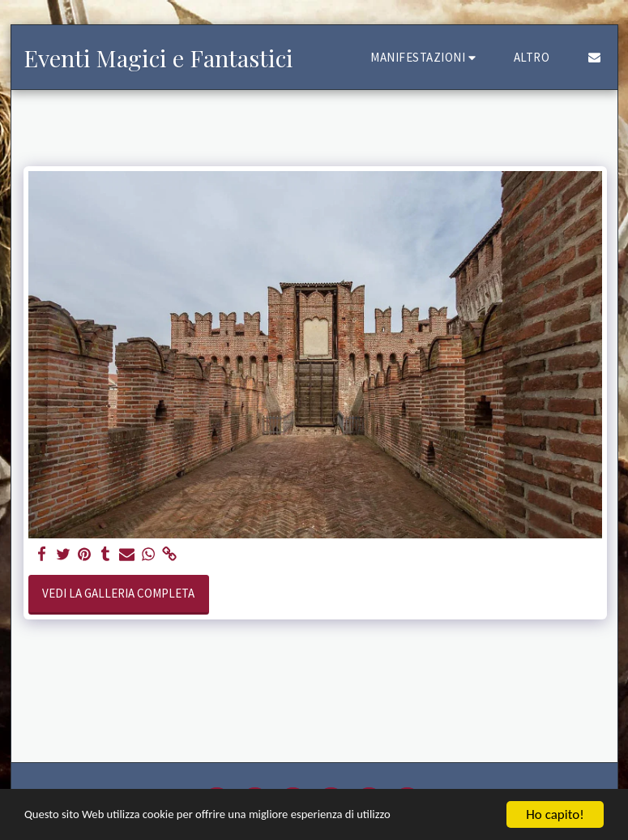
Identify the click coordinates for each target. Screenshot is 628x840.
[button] (425, 57)
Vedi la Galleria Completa (118, 593)
